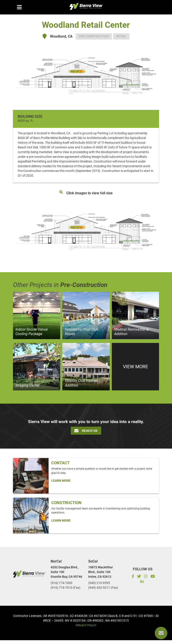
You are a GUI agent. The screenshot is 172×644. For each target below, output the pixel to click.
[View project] (37, 315)
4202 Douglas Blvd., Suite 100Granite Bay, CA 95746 (66, 572)
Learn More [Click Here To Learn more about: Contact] (61, 481)
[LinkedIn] (143, 582)
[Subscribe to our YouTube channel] (153, 577)
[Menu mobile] (19, 7)
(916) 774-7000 (61, 583)
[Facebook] (132, 577)
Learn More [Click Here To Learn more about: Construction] (61, 520)
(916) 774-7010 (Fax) (66, 588)
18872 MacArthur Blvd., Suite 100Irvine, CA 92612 (101, 572)
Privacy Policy (86, 625)
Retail (121, 36)
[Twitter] (139, 577)
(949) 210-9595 (99, 583)
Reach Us (86, 431)
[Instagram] (146, 577)
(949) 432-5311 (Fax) (103, 588)
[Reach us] (161, 633)
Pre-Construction (94, 36)
